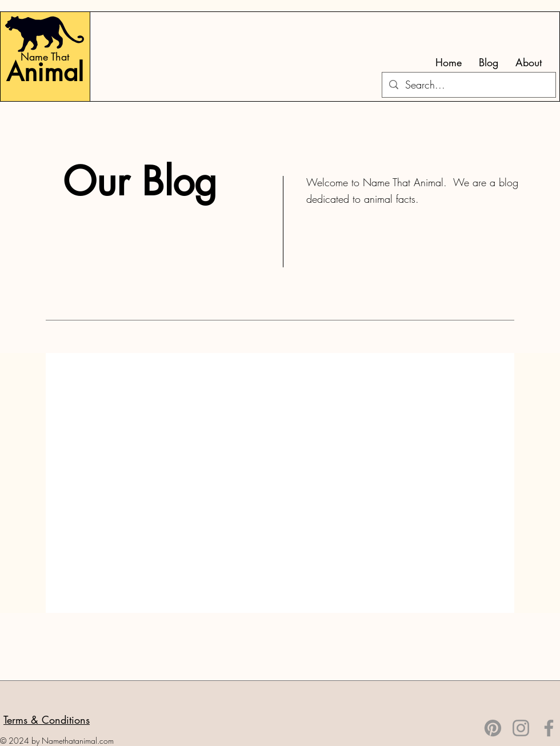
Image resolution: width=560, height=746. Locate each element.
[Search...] (468, 85)
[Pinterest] (493, 728)
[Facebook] (549, 728)
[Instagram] (521, 728)
